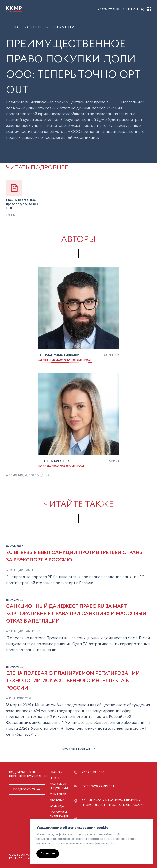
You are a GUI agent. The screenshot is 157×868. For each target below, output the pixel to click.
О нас (54, 778)
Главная (56, 772)
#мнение (33, 570)
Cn (136, 9)
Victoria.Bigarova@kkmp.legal (61, 466)
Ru (125, 9)
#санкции (15, 570)
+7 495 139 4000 (109, 9)
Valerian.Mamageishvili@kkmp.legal (65, 360)
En (130, 9)
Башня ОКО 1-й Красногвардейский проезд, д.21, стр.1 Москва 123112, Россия (113, 803)
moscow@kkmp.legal (99, 786)
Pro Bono (57, 800)
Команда (57, 806)
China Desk (58, 794)
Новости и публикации (41, 27)
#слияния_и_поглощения (28, 475)
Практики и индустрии (59, 786)
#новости (22, 698)
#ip (8, 698)
